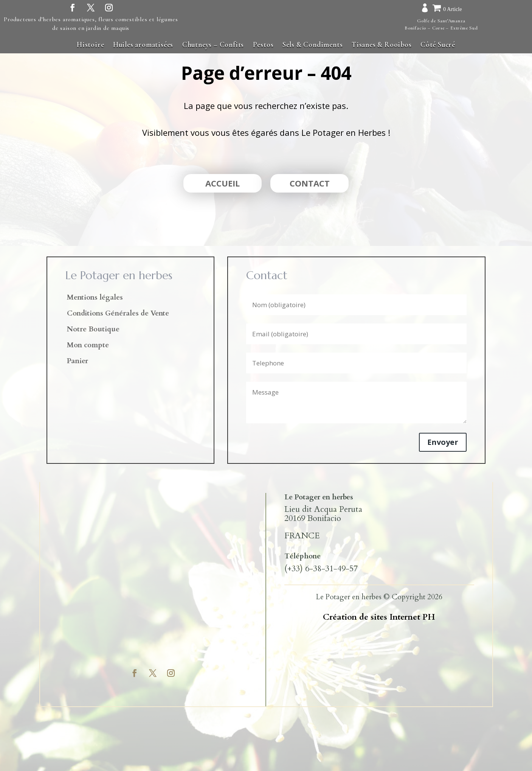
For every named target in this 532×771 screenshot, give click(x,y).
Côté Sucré (438, 44)
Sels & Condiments (313, 44)
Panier (78, 362)
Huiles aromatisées (143, 44)
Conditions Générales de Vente (118, 314)
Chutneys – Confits (213, 44)
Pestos (263, 44)
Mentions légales (95, 298)
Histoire (90, 44)
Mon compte (88, 346)
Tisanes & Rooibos (382, 44)
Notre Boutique (93, 330)
